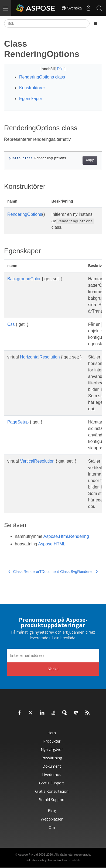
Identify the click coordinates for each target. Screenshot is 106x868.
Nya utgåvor (52, 749)
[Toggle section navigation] (96, 23)
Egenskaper (31, 99)
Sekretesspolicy (36, 860)
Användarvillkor (58, 860)
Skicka (53, 669)
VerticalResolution (37, 461)
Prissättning (52, 758)
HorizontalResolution (40, 357)
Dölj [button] (61, 69)
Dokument (52, 766)
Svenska (71, 8)
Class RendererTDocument (34, 572)
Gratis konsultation (52, 791)
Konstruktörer (32, 88)
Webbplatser (52, 819)
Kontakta (75, 860)
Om (52, 827)
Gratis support (52, 783)
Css (11, 324)
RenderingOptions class (42, 77)
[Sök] (47, 23)
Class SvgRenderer (79, 572)
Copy (90, 160)
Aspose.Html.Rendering (66, 536)
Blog (52, 811)
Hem (52, 733)
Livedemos (52, 775)
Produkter (52, 741)
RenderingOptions (25, 214)
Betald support (52, 800)
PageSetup (18, 422)
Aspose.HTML (52, 544)
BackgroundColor (24, 279)
